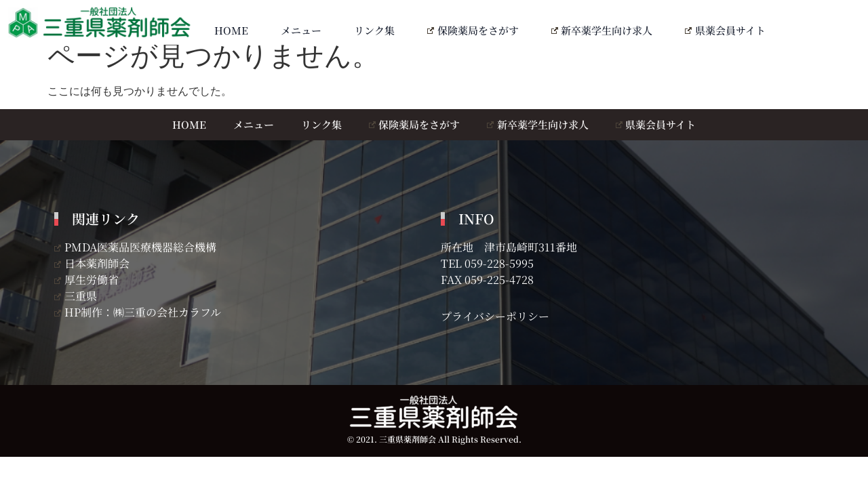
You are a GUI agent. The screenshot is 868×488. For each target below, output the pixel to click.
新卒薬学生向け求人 (602, 30)
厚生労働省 (86, 280)
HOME (231, 30)
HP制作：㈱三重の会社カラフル (138, 312)
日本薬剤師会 (92, 263)
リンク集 (374, 30)
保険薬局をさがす (473, 30)
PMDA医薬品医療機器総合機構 (135, 247)
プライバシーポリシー (495, 316)
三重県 (76, 296)
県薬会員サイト (725, 30)
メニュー (301, 30)
